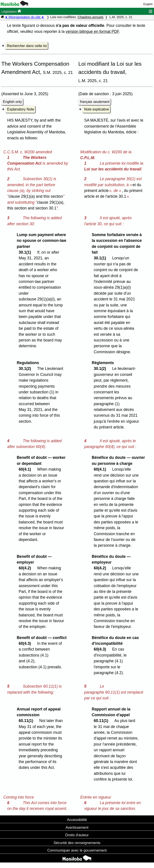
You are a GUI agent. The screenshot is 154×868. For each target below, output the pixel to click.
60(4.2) (26, 568)
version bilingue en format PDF (92, 32)
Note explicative (97, 109)
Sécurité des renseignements (77, 843)
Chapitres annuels (91, 17)
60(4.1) (26, 469)
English (148, 4)
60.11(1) (27, 721)
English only (12, 102)
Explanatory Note (21, 109)
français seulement (95, 102)
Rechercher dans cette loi (27, 46)
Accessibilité (77, 820)
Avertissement (77, 827)
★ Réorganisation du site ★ (25, 17)
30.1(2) (26, 369)
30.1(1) (26, 252)
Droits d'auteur (77, 835)
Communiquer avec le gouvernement (77, 850)
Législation (11, 11)
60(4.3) (26, 643)
